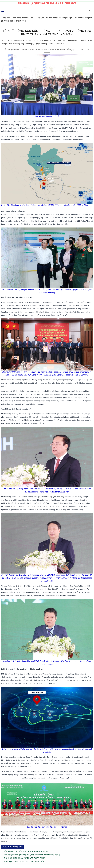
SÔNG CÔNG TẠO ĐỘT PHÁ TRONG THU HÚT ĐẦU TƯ (25, 851)
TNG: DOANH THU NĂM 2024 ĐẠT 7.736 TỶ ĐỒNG (24, 858)
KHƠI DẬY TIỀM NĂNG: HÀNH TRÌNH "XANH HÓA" (24, 862)
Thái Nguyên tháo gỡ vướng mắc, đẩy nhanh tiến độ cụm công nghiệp (32, 855)
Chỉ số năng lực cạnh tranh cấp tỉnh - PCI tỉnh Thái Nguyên (47, 3)
